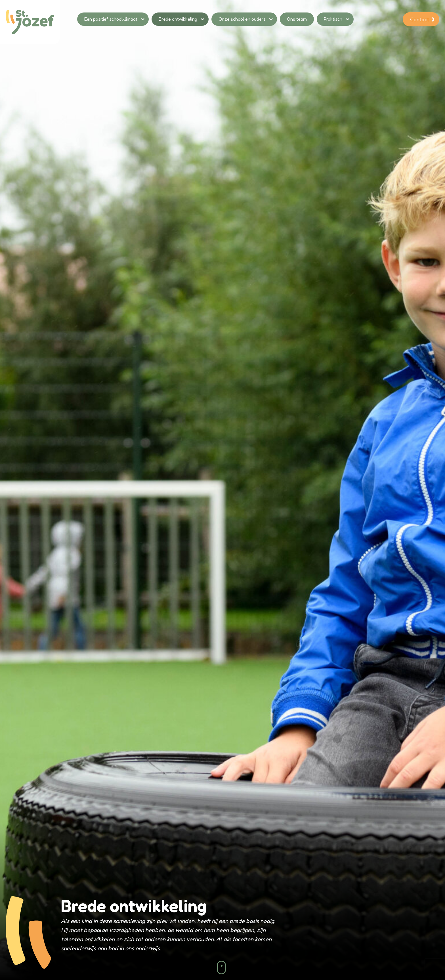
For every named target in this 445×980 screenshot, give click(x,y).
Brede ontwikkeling (178, 19)
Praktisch (333, 19)
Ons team (297, 19)
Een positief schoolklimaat (111, 19)
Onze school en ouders (242, 19)
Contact (420, 19)
